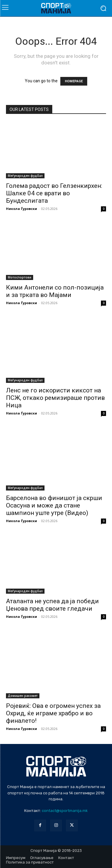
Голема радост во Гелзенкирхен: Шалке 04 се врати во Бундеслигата (54, 193)
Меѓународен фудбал (25, 176)
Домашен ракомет (23, 696)
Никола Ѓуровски (22, 209)
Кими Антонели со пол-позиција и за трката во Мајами (55, 291)
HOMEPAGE (74, 81)
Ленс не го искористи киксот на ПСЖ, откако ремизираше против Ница (55, 398)
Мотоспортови (20, 277)
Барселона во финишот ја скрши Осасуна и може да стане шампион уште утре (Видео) (54, 505)
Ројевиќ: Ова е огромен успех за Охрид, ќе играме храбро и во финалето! (53, 713)
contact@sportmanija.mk (65, 811)
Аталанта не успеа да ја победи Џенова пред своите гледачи (52, 605)
